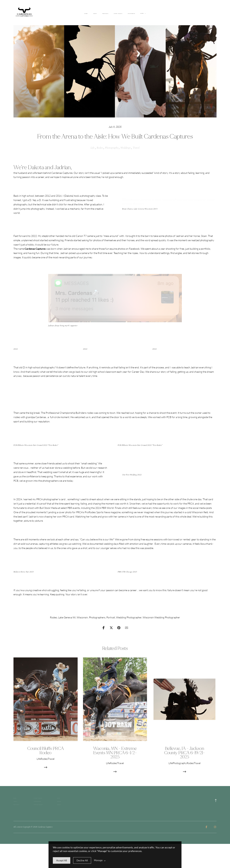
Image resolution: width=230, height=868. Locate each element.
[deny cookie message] (82, 860)
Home (86, 14)
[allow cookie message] (62, 860)
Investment (131, 14)
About (95, 14)
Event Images (118, 14)
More (143, 14)
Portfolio (105, 14)
